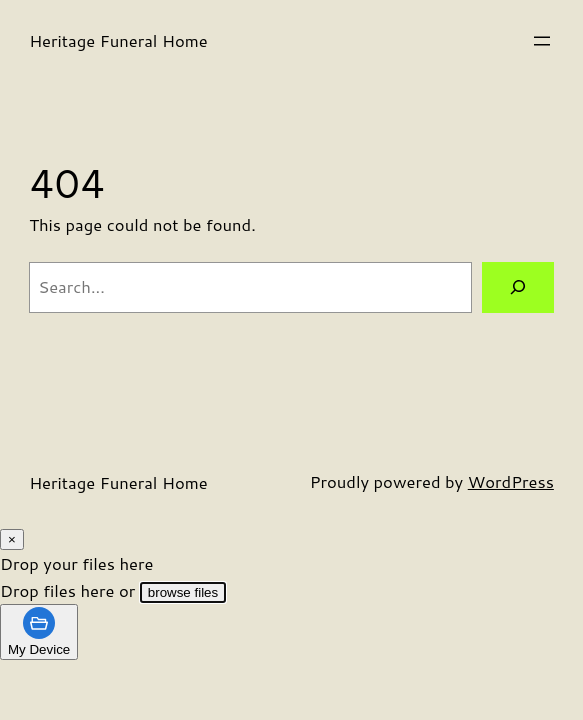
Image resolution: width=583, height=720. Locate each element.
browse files (183, 592)
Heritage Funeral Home (118, 40)
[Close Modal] (12, 539)
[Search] (518, 287)
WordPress (511, 481)
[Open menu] (542, 41)
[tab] (39, 632)
